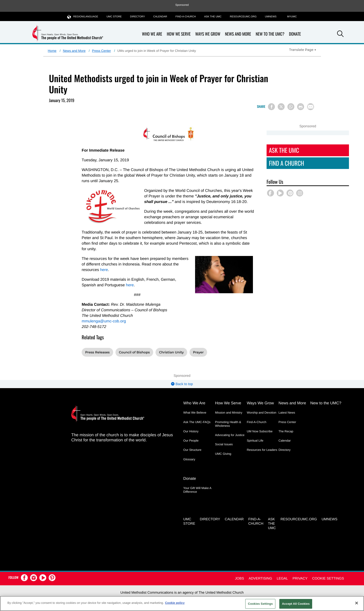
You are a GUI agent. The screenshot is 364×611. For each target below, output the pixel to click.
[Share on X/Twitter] (281, 107)
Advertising (260, 578)
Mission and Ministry (229, 413)
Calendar (160, 17)
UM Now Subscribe (260, 431)
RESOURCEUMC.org (243, 17)
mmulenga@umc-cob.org (104, 321)
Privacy (300, 578)
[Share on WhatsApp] (291, 107)
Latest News (287, 413)
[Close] (357, 603)
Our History (191, 431)
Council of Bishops (134, 352)
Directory (137, 17)
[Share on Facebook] (271, 107)
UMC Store (114, 17)
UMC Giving (223, 454)
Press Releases (97, 352)
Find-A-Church (186, 17)
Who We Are (152, 34)
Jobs (239, 578)
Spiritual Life (255, 441)
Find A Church (286, 163)
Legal (282, 578)
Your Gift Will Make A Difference (197, 490)
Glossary (189, 459)
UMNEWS (271, 17)
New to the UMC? (270, 34)
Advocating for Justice (230, 435)
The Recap (286, 431)
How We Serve (179, 34)
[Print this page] (301, 107)
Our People (191, 441)
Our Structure (192, 450)
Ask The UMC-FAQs (197, 422)
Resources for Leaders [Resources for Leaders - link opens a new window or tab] (262, 450)
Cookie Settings (328, 578)
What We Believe (195, 413)
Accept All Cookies (296, 604)
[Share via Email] (311, 107)
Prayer (198, 352)
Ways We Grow (208, 34)
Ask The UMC (284, 150)
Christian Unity (171, 352)
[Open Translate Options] (303, 50)
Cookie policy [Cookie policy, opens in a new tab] (175, 603)
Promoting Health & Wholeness (228, 424)
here (104, 270)
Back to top (182, 384)
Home (52, 51)
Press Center (101, 51)
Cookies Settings (260, 604)
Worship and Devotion (261, 413)
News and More (238, 34)
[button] (340, 34)
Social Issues (224, 444)
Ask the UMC (213, 17)
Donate (295, 34)
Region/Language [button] (83, 17)
